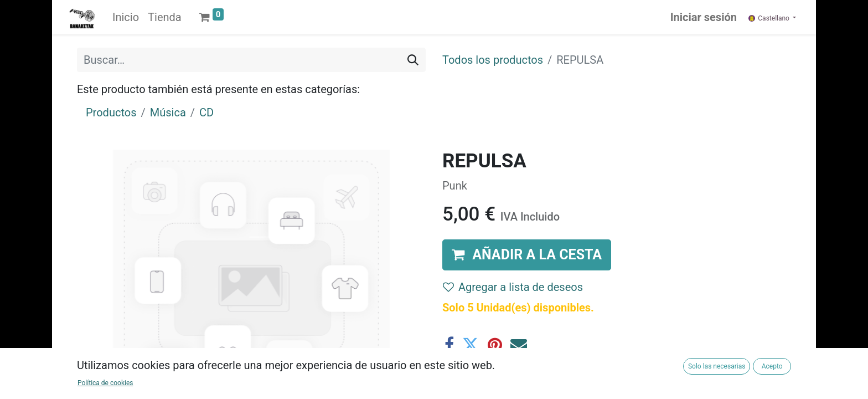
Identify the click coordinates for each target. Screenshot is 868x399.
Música (168, 112)
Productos (111, 112)
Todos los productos (493, 60)
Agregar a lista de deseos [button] (513, 287)
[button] (527, 255)
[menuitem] (126, 17)
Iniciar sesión (704, 17)
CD (206, 112)
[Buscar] (413, 60)
